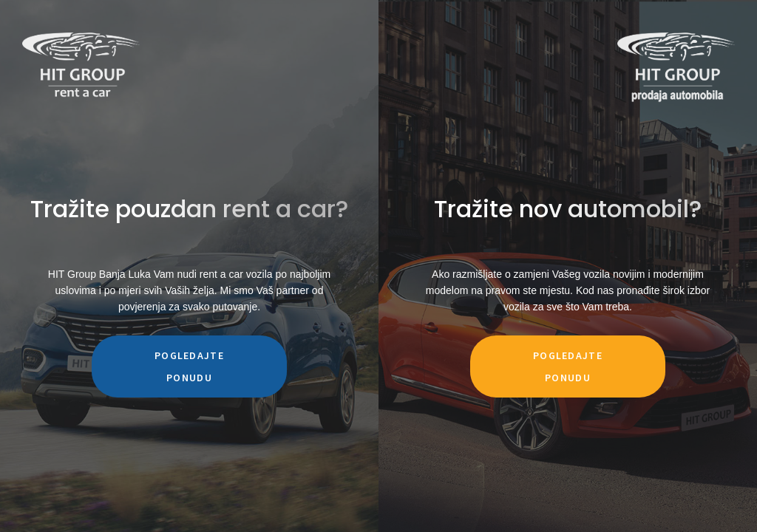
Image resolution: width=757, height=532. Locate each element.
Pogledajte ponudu (189, 366)
